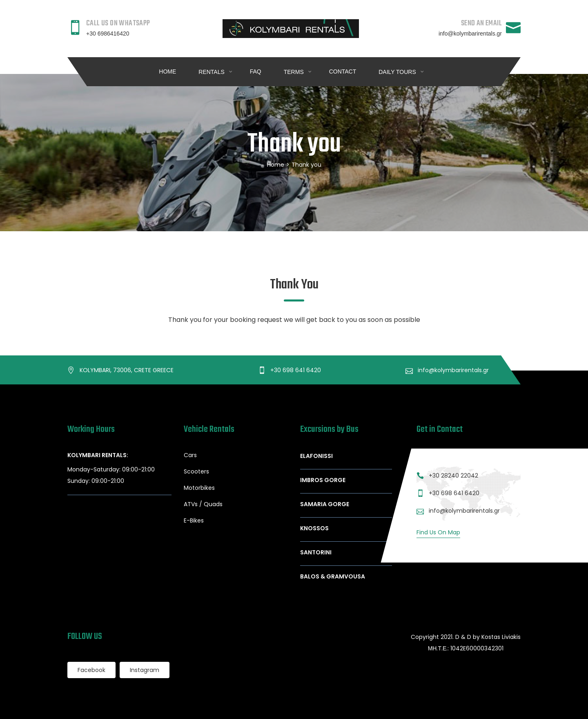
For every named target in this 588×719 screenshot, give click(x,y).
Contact (343, 71)
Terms (295, 72)
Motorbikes (199, 488)
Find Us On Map (438, 532)
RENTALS (212, 72)
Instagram (145, 670)
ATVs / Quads (203, 504)
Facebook (91, 670)
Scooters (196, 471)
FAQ (256, 71)
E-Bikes (194, 520)
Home (167, 71)
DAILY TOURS (398, 72)
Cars (190, 455)
